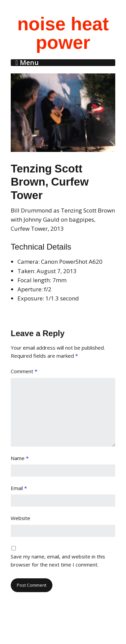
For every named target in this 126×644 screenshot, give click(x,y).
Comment (24, 371)
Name (20, 458)
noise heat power (63, 33)
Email (19, 488)
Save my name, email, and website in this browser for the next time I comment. (58, 560)
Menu (29, 63)
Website (20, 518)
